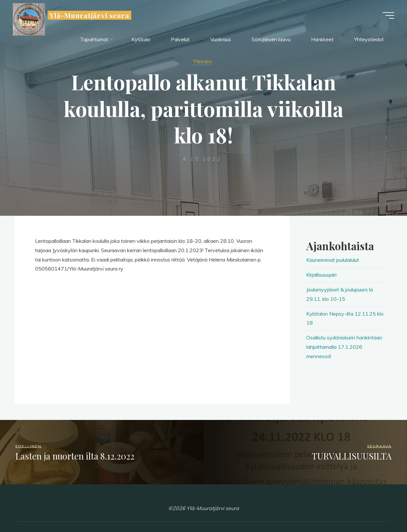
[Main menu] (388, 15)
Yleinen (202, 61)
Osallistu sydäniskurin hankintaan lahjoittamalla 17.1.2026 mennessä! (344, 347)
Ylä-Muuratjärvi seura (89, 15)
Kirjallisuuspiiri (321, 275)
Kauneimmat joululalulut (333, 260)
